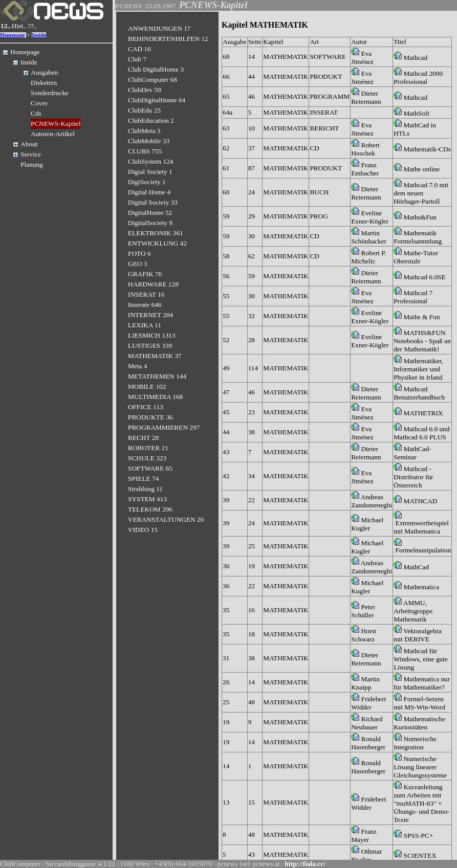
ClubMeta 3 (144, 131)
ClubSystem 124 (151, 161)
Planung (32, 164)
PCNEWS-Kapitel (56, 124)
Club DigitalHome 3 (156, 69)
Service (31, 154)
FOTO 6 (139, 253)
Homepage (13, 35)
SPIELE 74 (143, 478)
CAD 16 (139, 49)
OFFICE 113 (146, 407)
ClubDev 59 (145, 90)
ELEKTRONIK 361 (156, 233)
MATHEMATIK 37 (155, 356)
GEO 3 (137, 264)
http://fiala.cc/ (305, 864)
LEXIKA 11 (145, 325)
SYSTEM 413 (147, 499)
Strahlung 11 (145, 489)
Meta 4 (137, 366)
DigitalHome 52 (150, 213)
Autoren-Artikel (53, 134)
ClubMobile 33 (149, 141)
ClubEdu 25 (144, 110)
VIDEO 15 (143, 530)
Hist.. (19, 26)
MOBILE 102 (147, 386)
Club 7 (137, 59)
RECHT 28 (143, 438)
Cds (36, 113)
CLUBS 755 (145, 151)
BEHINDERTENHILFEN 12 (168, 39)
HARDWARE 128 (153, 284)
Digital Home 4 (149, 192)
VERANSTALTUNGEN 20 (166, 519)
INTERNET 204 (150, 315)
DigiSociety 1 (147, 182)
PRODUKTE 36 (150, 417)
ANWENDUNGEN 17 (159, 28)
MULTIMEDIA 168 (155, 397)
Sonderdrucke (50, 93)
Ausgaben (44, 72)
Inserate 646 (145, 305)
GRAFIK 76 (145, 274)
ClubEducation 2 (151, 120)
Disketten (44, 83)
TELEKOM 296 (150, 509)
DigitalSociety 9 (150, 223)
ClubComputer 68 (153, 80)
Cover (39, 103)
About (29, 144)
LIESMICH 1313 (152, 335)
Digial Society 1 (150, 172)
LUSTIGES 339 (150, 346)
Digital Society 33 (153, 202)
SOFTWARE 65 (150, 468)
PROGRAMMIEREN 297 (164, 427)
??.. (32, 26)
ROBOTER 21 (148, 448)
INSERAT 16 (146, 294)
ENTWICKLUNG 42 (157, 243)
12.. (6, 26)
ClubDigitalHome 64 (157, 100)
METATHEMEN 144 (157, 376)
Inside (39, 35)
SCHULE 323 (147, 458)
